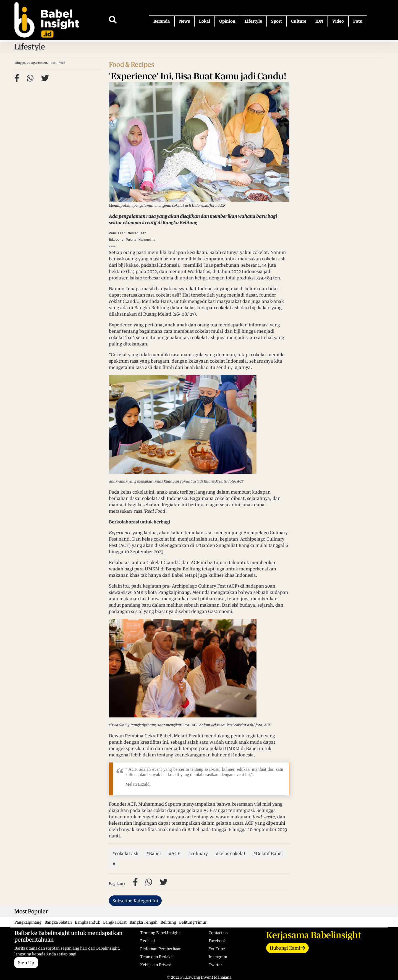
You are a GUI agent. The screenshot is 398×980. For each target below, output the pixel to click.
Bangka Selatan (58, 922)
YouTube (217, 949)
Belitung (168, 922)
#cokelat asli (125, 853)
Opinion (227, 21)
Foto (358, 21)
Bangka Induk (87, 922)
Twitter (215, 965)
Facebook (217, 941)
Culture (299, 21)
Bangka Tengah (144, 922)
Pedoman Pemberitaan (161, 949)
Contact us (218, 933)
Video (338, 21)
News (184, 21)
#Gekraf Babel (268, 853)
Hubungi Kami (287, 948)
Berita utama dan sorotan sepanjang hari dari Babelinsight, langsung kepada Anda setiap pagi (73, 943)
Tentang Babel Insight (160, 933)
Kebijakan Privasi (156, 965)
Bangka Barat (115, 922)
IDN (319, 21)
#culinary (198, 853)
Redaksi (147, 941)
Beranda (162, 21)
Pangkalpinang (28, 922)
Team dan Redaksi (157, 957)
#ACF (175, 853)
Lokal (205, 21)
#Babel (154, 853)
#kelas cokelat (231, 853)
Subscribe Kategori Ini (135, 901)
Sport (277, 21)
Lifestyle (253, 21)
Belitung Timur (193, 922)
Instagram (218, 957)
